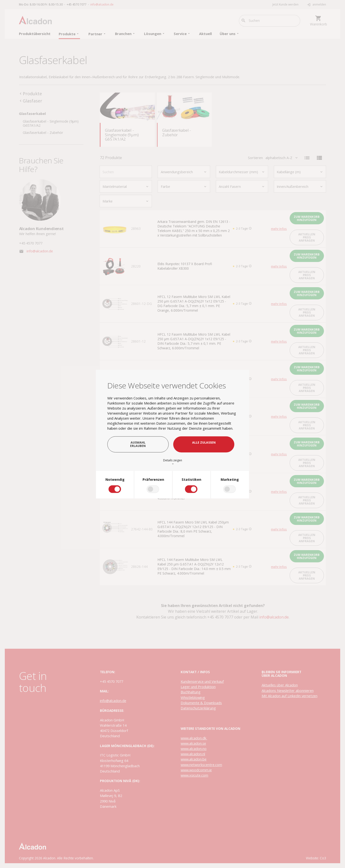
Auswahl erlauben (138, 444)
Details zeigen (173, 462)
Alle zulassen (204, 443)
